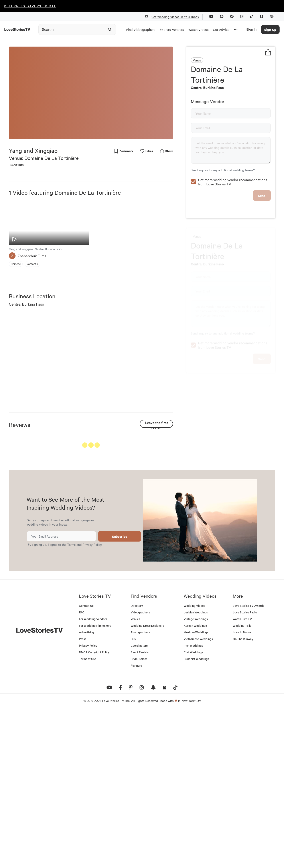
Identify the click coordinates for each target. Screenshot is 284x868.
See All (156, 446)
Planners (136, 822)
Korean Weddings (195, 783)
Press (83, 796)
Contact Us (86, 763)
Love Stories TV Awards (248, 763)
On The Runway (243, 796)
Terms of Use (88, 816)
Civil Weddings (193, 809)
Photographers (140, 789)
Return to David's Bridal (30, 6)
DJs (133, 796)
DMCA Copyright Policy (94, 809)
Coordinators (139, 802)
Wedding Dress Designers (147, 783)
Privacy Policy (92, 702)
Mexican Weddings (196, 789)
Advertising (87, 789)
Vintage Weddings (196, 776)
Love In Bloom (242, 789)
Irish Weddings (193, 802)
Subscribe (120, 694)
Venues (135, 776)
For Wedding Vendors (93, 776)
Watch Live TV (242, 776)
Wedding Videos (194, 763)
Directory (137, 763)
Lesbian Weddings (196, 769)
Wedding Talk (242, 783)
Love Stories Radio (245, 769)
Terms (71, 702)
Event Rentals (140, 809)
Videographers (140, 769)
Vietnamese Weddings (198, 796)
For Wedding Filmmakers (95, 783)
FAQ (82, 769)
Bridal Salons (139, 816)
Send (262, 186)
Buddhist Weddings (196, 816)
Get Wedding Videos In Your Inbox (174, 17)
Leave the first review (157, 424)
